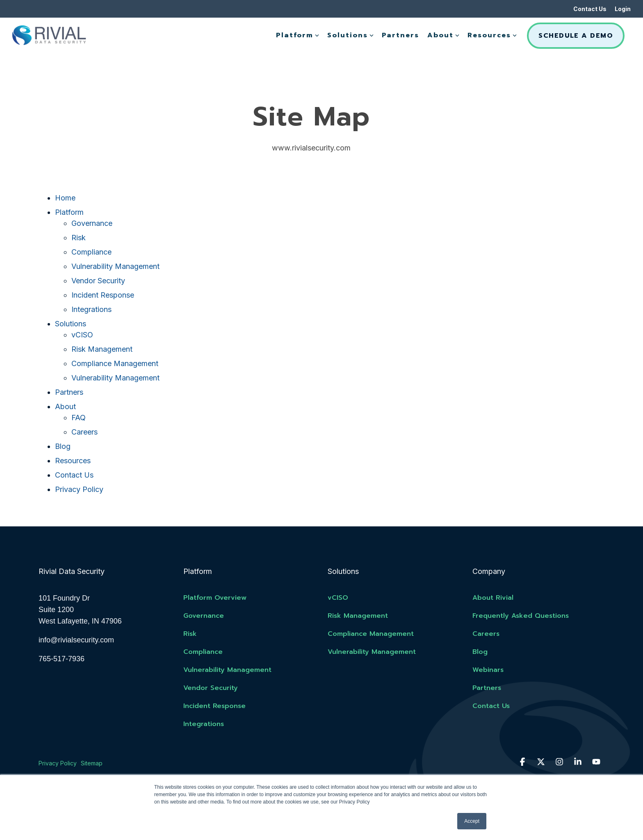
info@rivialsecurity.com (76, 640)
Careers (84, 432)
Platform (298, 35)
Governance (92, 223)
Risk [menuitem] (190, 634)
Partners (400, 35)
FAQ (79, 418)
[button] (523, 762)
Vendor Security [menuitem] (211, 688)
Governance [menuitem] (204, 616)
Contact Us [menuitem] (590, 9)
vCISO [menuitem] (338, 598)
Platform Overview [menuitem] (215, 598)
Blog (63, 446)
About (443, 35)
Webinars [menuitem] (488, 670)
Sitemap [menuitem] (92, 763)
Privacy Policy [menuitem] (58, 763)
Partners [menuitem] (487, 688)
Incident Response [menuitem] (214, 706)
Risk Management (102, 349)
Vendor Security (98, 281)
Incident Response (103, 295)
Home (65, 198)
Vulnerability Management (115, 266)
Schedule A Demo (576, 36)
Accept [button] (472, 821)
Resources (492, 35)
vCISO (82, 335)
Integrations (91, 309)
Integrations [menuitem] (204, 724)
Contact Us (74, 475)
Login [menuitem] (623, 9)
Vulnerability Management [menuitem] (227, 670)
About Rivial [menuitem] (493, 598)
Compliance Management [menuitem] (371, 634)
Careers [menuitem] (486, 634)
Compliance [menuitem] (203, 652)
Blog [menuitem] (480, 652)
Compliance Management (115, 363)
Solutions (350, 35)
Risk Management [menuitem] (358, 616)
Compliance (91, 252)
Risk (79, 238)
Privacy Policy (79, 489)
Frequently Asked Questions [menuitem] (521, 616)
